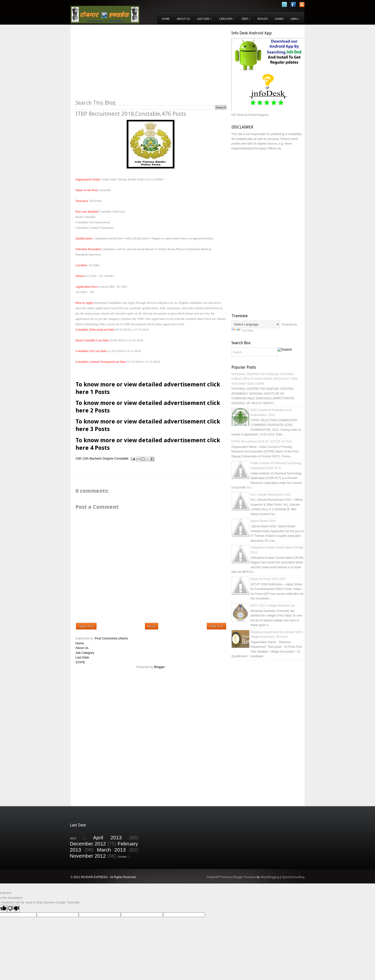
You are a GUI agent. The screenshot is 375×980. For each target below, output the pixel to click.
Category (227, 19)
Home (166, 19)
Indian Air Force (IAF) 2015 (268, 579)
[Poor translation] (13, 909)
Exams (279, 19)
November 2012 (88, 856)
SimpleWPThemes (218, 877)
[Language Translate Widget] (256, 324)
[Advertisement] (116, 65)
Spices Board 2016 (263, 521)
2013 (73, 838)
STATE (80, 662)
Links (295, 19)
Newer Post (86, 626)
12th (85, 458)
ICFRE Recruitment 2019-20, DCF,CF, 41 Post (262, 441)
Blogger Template (245, 877)
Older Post (216, 626)
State (246, 19)
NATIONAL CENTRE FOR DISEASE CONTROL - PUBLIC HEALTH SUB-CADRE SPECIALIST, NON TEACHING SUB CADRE (265, 379)
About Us (183, 19)
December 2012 (88, 844)
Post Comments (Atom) (111, 638)
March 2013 (111, 850)
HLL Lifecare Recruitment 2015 (271, 495)
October (122, 857)
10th (79, 458)
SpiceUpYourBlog (293, 877)
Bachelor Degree (101, 458)
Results (263, 19)
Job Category (85, 653)
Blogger (159, 667)
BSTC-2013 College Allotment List (273, 606)
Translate (242, 331)
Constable (121, 458)
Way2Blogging (270, 877)
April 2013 (107, 838)
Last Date (204, 19)
